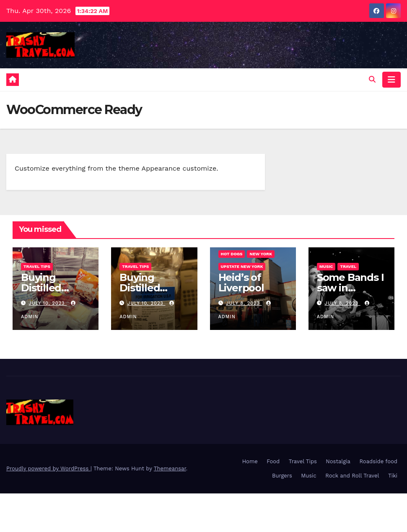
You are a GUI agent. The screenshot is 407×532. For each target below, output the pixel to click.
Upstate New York (242, 266)
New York (261, 254)
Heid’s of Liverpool (241, 283)
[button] (372, 79)
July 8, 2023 (244, 303)
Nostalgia (338, 461)
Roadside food (378, 461)
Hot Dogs (232, 254)
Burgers (282, 476)
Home (250, 461)
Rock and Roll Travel (352, 476)
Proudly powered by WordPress (48, 468)
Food (273, 461)
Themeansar (170, 468)
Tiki (393, 476)
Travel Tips (37, 266)
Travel (348, 266)
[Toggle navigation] (391, 80)
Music (326, 266)
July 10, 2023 (48, 303)
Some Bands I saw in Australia (350, 288)
